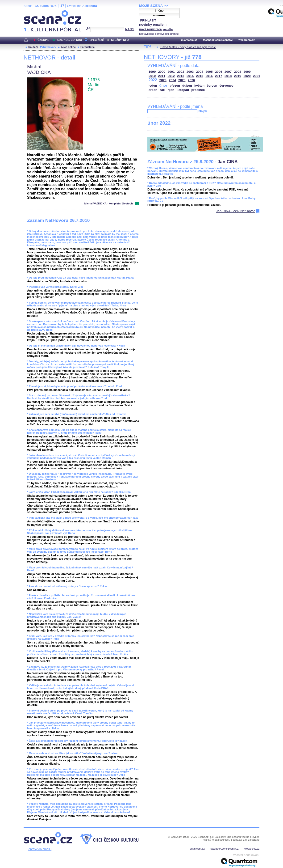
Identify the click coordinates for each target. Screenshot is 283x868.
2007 (228, 72)
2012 (171, 76)
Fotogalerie (87, 47)
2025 (182, 80)
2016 (209, 76)
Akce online (68, 47)
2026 (191, 80)
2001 (171, 72)
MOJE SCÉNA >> (154, 6)
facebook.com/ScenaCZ (218, 40)
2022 (153, 80)
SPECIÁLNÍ (97, 40)
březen (175, 86)
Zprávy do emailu (40, 849)
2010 (152, 76)
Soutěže (33, 47)
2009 (247, 72)
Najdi (202, 111)
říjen (171, 90)
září (162, 90)
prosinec (198, 90)
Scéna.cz (32, 12)
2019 (237, 76)
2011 (162, 76)
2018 (228, 76)
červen (212, 86)
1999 (152, 72)
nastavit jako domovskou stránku (159, 34)
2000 (162, 72)
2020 (247, 76)
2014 (190, 76)
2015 (200, 76)
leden (153, 86)
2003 (190, 72)
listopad (183, 90)
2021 (257, 76)
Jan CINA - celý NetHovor (235, 211)
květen (199, 86)
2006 (219, 72)
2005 (209, 72)
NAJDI (130, 29)
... (137, 203)
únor (163, 85)
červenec (227, 86)
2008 (237, 72)
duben (187, 86)
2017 (219, 76)
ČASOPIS (43, 40)
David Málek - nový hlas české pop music (188, 47)
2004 (200, 72)
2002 (181, 72)
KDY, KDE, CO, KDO (69, 40)
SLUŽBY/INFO (120, 40)
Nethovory (50, 47)
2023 (163, 80)
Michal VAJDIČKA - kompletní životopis (109, 203)
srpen (153, 90)
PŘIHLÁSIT (148, 20)
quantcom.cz (189, 40)
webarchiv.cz (247, 40)
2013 (181, 76)
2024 (172, 80)
